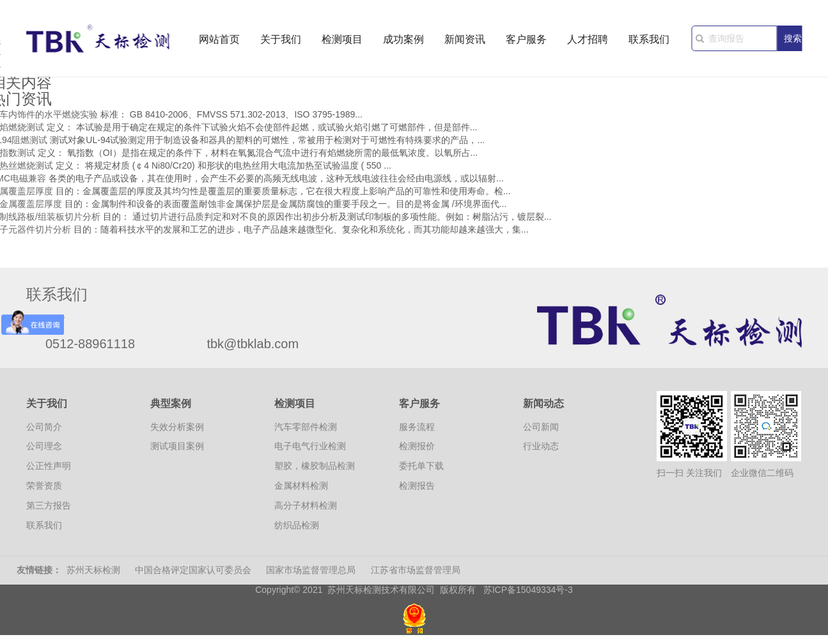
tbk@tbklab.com (253, 344)
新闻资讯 (465, 39)
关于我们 (281, 39)
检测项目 (342, 39)
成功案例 (403, 39)
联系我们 (649, 39)
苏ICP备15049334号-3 (528, 590)
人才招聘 (588, 39)
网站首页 (219, 39)
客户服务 (526, 39)
